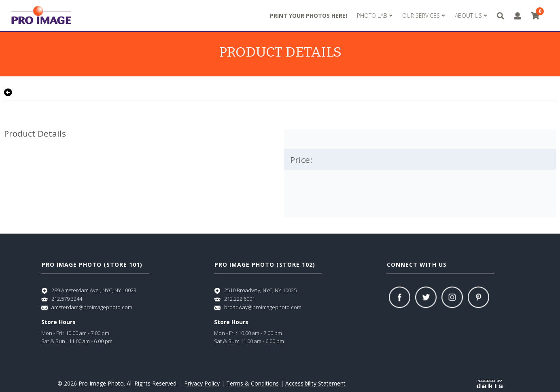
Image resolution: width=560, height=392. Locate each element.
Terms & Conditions (252, 383)
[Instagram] (452, 297)
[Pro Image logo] (41, 16)
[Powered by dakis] (490, 383)
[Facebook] (400, 297)
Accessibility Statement (315, 383)
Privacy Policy (202, 383)
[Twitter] (426, 297)
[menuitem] (375, 16)
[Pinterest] (478, 297)
